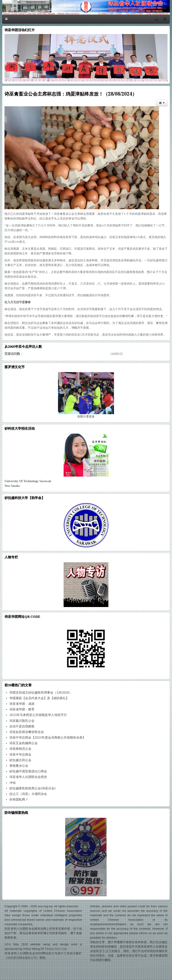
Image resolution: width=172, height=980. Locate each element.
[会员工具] (162, 103)
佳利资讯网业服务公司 (22, 958)
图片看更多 (86, 416)
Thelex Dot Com (56, 949)
